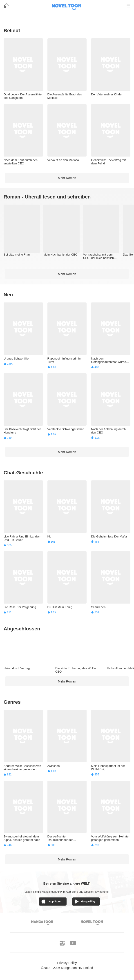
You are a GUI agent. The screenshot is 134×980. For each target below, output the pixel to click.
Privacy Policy (67, 963)
